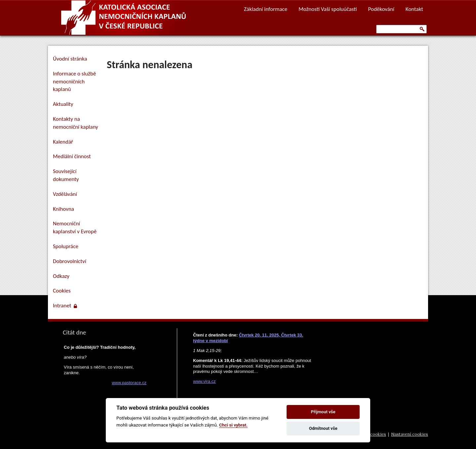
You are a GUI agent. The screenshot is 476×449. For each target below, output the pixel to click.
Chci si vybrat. (233, 425)
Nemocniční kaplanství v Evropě (75, 227)
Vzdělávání (65, 194)
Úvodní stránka (70, 59)
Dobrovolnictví (70, 261)
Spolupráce (66, 246)
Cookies (62, 291)
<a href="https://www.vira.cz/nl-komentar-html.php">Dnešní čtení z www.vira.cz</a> (253, 356)
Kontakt (414, 9)
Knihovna (63, 209)
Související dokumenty (66, 175)
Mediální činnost (72, 156)
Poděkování (381, 9)
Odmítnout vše (323, 428)
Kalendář (63, 142)
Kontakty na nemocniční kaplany (76, 123)
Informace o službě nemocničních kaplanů (74, 82)
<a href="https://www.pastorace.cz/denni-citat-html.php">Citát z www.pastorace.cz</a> (104, 383)
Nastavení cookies (410, 434)
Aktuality (63, 104)
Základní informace (266, 9)
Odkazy (61, 276)
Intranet (65, 306)
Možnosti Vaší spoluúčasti (328, 9)
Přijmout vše (323, 412)
